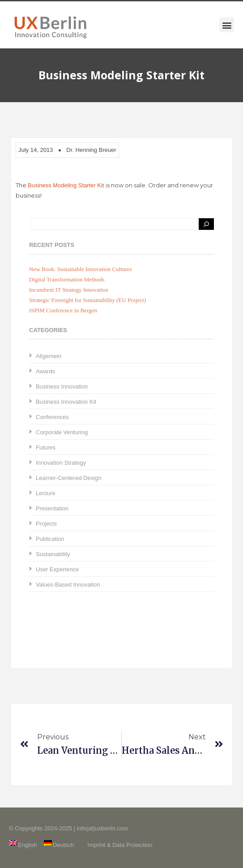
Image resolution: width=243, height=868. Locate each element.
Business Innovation (62, 386)
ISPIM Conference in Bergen (63, 310)
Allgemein (49, 356)
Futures (46, 447)
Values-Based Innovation (68, 585)
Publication (50, 539)
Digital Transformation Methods (67, 279)
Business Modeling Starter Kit (66, 185)
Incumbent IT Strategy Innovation (69, 290)
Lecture (45, 493)
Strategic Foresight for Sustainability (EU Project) (87, 300)
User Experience (57, 569)
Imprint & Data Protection (120, 845)
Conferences (52, 417)
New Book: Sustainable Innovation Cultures (81, 269)
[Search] (206, 224)
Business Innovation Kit (66, 402)
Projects (46, 524)
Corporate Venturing (62, 432)
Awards (45, 371)
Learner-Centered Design (69, 478)
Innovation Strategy (61, 463)
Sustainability (53, 554)
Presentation (52, 508)
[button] (227, 25)
